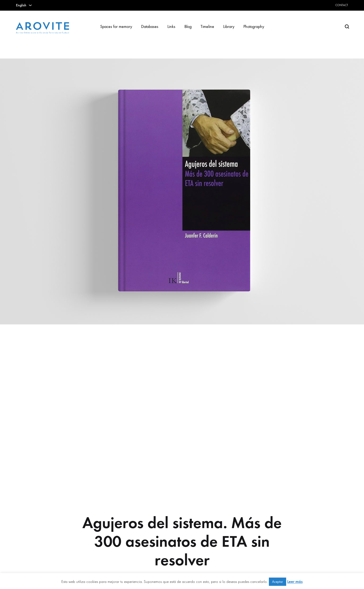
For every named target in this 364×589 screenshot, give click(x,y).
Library (229, 26)
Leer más (295, 582)
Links (171, 26)
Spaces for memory (116, 26)
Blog (188, 26)
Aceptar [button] (278, 582)
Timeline (207, 26)
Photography (254, 26)
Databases (150, 26)
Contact (342, 5)
